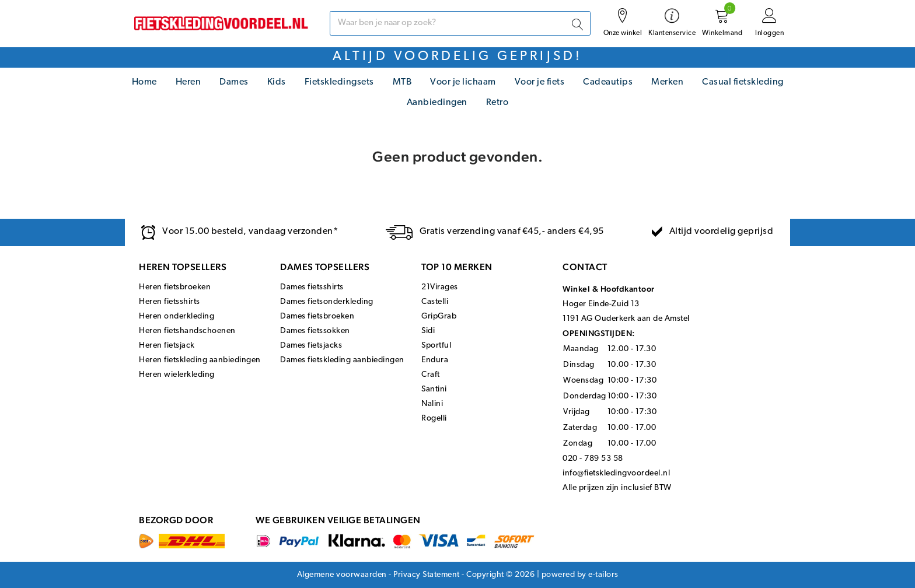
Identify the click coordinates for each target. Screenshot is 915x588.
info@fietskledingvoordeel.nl (616, 473)
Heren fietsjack (167, 346)
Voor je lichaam (463, 82)
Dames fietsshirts (312, 287)
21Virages (440, 287)
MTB (402, 82)
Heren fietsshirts (170, 302)
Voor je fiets (540, 82)
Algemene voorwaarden (342, 575)
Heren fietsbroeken (175, 287)
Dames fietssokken (315, 331)
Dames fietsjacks (311, 346)
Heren (188, 82)
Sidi (428, 331)
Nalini (432, 404)
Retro (497, 103)
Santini (434, 389)
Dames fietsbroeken (317, 316)
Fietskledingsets (339, 82)
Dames (234, 82)
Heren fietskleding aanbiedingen (200, 360)
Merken (667, 82)
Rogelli (434, 419)
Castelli (435, 302)
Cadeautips (608, 82)
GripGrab (439, 316)
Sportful (436, 346)
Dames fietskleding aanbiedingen (342, 360)
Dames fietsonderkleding (327, 302)
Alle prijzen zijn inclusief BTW (617, 488)
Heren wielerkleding (177, 375)
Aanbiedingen (437, 103)
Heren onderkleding (177, 316)
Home (144, 82)
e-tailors (603, 575)
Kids (277, 82)
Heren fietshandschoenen (187, 331)
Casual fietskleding (743, 82)
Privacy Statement (427, 575)
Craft (431, 375)
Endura (435, 360)
